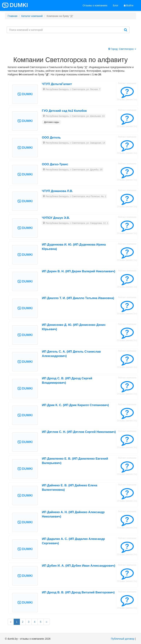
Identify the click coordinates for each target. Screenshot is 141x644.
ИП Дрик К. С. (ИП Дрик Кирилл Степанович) (75, 405)
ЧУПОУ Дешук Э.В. (56, 218)
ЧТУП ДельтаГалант (57, 84)
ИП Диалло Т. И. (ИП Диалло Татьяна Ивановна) (78, 298)
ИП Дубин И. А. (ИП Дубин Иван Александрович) (79, 566)
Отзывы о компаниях (95, 5)
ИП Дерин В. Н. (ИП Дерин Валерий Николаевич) (79, 271)
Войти (129, 5)
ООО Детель (51, 138)
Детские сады (52, 122)
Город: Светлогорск (122, 49)
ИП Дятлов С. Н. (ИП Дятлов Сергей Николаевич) (79, 432)
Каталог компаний (32, 16)
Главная (12, 16)
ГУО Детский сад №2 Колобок (64, 111)
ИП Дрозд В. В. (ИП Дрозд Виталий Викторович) (78, 592)
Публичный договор (123, 639)
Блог (116, 5)
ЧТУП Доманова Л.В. (57, 191)
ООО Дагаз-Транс (55, 164)
